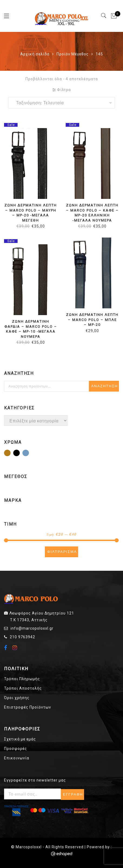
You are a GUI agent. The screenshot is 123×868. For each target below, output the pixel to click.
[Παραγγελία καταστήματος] (62, 103)
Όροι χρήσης (17, 698)
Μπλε (29, 453)
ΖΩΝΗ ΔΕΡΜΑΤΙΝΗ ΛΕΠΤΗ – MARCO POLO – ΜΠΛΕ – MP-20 (92, 320)
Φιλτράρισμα (62, 552)
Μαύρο (19, 453)
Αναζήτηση (104, 386)
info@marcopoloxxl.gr (32, 628)
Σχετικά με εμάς (20, 739)
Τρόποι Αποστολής (23, 688)
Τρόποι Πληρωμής (22, 679)
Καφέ (10, 453)
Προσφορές (16, 749)
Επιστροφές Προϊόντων (28, 707)
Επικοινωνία (17, 758)
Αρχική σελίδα (35, 54)
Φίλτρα (62, 90)
